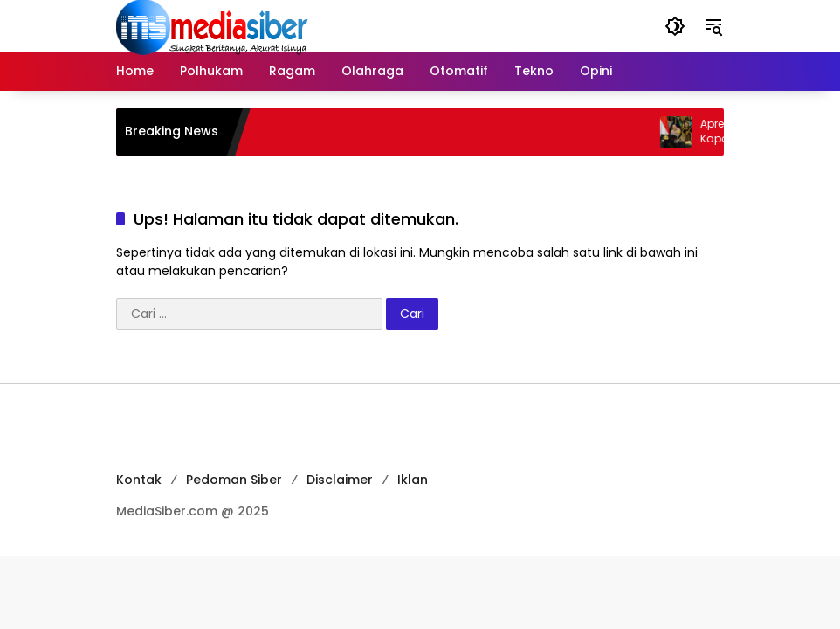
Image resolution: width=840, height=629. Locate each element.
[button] (675, 26)
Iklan (413, 480)
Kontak (139, 480)
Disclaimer (340, 480)
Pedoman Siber (234, 480)
